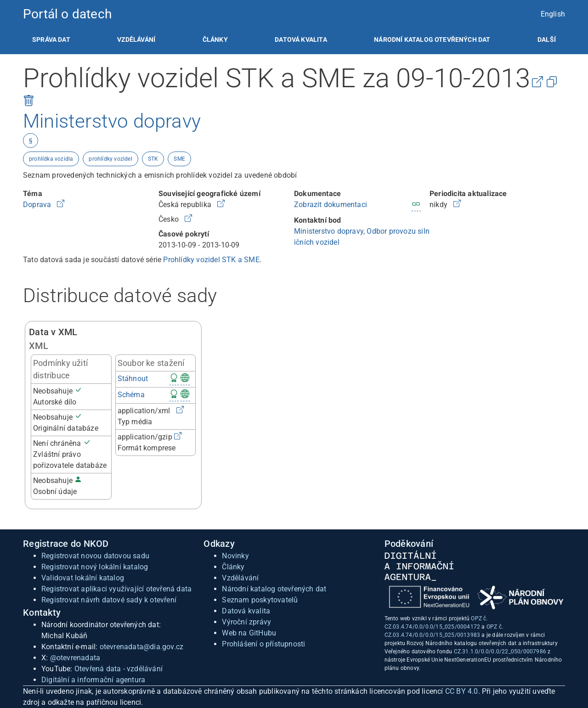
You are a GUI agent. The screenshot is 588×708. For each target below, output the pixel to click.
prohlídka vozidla (51, 159)
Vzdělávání (136, 39)
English (553, 14)
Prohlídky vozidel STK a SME (211, 260)
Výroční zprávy (246, 622)
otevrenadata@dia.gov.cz (142, 647)
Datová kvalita (301, 39)
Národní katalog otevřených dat (274, 589)
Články (215, 39)
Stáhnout (133, 379)
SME (179, 159)
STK (153, 159)
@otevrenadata (75, 658)
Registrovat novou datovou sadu (95, 556)
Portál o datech (67, 14)
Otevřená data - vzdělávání (119, 669)
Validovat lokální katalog (83, 578)
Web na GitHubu (249, 633)
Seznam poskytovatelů (260, 600)
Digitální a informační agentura (93, 680)
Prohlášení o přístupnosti (263, 644)
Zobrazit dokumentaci (331, 205)
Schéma (131, 395)
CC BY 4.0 (462, 691)
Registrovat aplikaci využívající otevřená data (116, 589)
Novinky (235, 556)
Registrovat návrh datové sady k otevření (109, 600)
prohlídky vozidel (110, 159)
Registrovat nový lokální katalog (95, 567)
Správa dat (51, 39)
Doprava (38, 205)
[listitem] (51, 39)
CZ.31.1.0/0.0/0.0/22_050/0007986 (500, 652)
